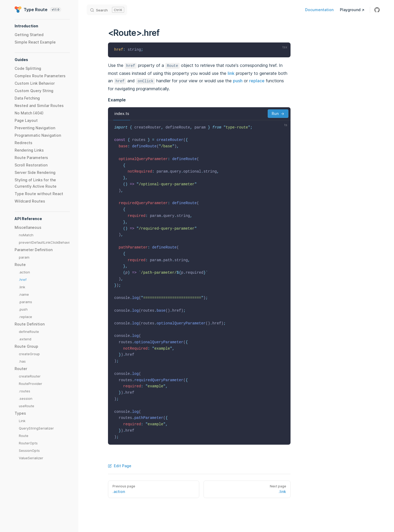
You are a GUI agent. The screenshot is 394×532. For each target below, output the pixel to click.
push (238, 81)
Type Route (38, 10)
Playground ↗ (352, 10)
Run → (278, 113)
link (231, 73)
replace (257, 81)
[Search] (107, 10)
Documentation (319, 10)
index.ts (122, 113)
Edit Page (120, 466)
